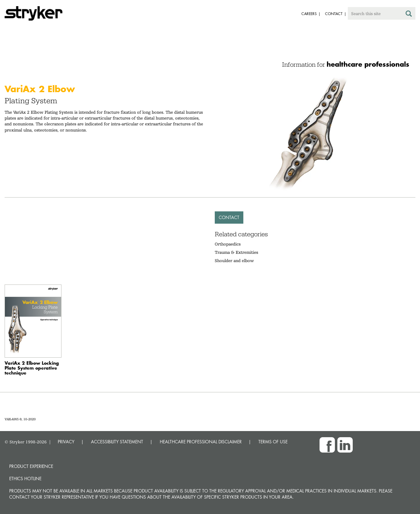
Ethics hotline (25, 479)
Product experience (31, 466)
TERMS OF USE (273, 442)
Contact (229, 217)
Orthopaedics (228, 244)
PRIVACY (66, 442)
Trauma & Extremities (236, 252)
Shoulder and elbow (234, 261)
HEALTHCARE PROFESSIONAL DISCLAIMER (201, 442)
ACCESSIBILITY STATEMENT (117, 442)
